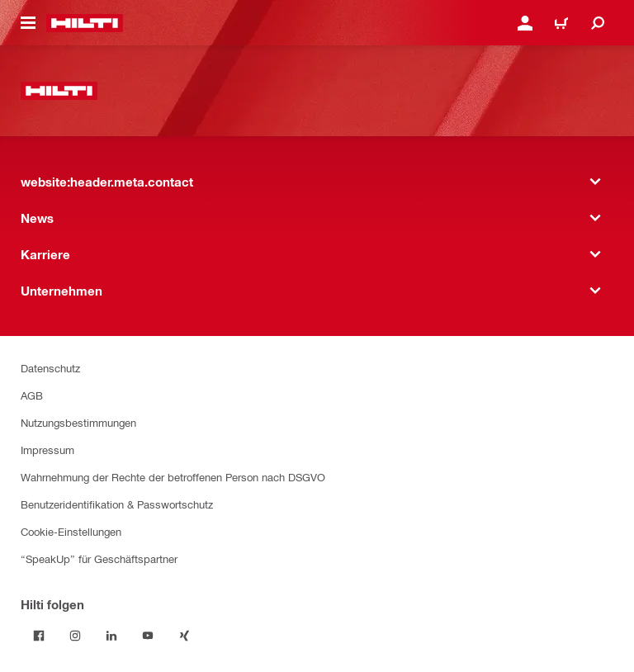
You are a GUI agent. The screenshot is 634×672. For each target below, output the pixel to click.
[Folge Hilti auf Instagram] (75, 636)
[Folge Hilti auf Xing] (184, 636)
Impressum (47, 450)
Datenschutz (50, 368)
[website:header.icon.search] (598, 23)
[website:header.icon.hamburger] (28, 23)
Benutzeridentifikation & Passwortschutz (117, 504)
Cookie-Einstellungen (71, 531)
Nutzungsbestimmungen (78, 422)
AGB (32, 395)
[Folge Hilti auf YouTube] (148, 636)
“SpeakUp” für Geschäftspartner (99, 558)
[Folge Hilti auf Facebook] (39, 636)
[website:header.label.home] (85, 23)
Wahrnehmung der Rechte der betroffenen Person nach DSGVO (173, 477)
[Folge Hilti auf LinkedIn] (111, 636)
